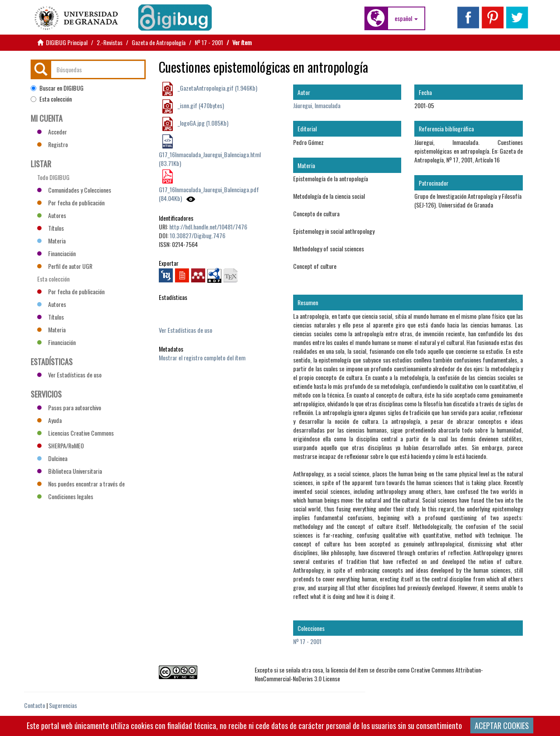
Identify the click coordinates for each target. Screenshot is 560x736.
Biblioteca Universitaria (70, 471)
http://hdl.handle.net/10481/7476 (208, 227)
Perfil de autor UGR (65, 266)
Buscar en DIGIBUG (57, 88)
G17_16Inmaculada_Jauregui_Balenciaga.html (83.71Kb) (210, 159)
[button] (406, 18)
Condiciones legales (65, 496)
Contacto (35, 705)
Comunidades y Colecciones (74, 190)
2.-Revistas (110, 42)
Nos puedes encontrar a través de (81, 484)
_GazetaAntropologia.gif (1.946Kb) (217, 88)
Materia (51, 241)
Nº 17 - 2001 (209, 42)
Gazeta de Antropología (159, 42)
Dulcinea (52, 458)
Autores (52, 215)
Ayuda (49, 420)
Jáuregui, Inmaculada (317, 105)
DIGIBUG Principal (67, 42)
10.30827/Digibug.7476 (198, 235)
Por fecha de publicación (71, 202)
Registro (52, 144)
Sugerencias (63, 705)
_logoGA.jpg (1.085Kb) (202, 123)
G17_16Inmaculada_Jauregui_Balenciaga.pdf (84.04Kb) (209, 194)
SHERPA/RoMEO (61, 445)
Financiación (56, 253)
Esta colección (51, 99)
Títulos (51, 228)
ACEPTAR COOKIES (502, 725)
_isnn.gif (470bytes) (200, 105)
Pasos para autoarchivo (69, 407)
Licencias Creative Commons (75, 433)
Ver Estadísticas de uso (185, 330)
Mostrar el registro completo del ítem (202, 357)
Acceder (52, 132)
